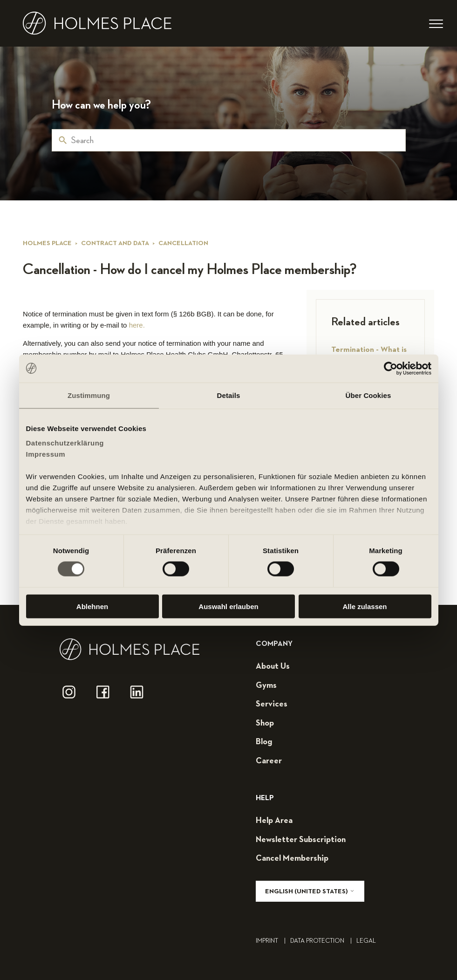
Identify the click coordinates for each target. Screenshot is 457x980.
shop (265, 723)
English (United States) (310, 891)
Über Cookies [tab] (368, 395)
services (272, 704)
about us (273, 666)
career (269, 761)
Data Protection (323, 941)
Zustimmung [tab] (89, 395)
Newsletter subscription (301, 840)
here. (137, 325)
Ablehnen (92, 607)
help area (274, 821)
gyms (266, 685)
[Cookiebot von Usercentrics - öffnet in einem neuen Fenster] (391, 368)
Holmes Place (47, 243)
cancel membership (292, 858)
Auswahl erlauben (228, 607)
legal (366, 941)
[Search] (229, 140)
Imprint (273, 941)
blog (264, 742)
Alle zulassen (365, 607)
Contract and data (115, 243)
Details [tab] (229, 395)
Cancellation (183, 243)
